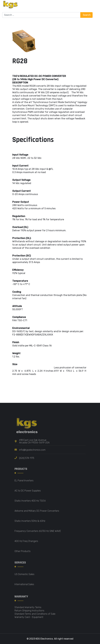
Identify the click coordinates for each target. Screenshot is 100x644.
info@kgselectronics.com (32, 452)
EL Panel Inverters (24, 482)
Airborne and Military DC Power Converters (37, 513)
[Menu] (96, 6)
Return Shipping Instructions (29, 612)
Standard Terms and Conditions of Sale (35, 616)
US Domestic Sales (24, 576)
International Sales (24, 586)
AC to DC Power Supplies (28, 493)
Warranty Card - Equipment (29, 619)
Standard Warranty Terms (28, 609)
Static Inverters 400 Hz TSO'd (30, 503)
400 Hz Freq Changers (26, 543)
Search (86, 15)
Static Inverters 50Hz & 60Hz (30, 523)
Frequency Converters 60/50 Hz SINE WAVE (38, 533)
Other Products (23, 553)
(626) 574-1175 (27, 460)
